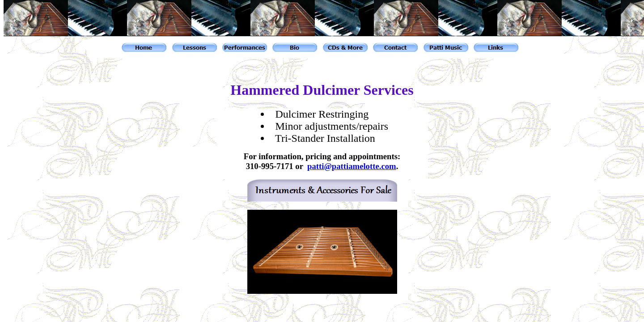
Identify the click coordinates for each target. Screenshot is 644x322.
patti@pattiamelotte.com (352, 166)
